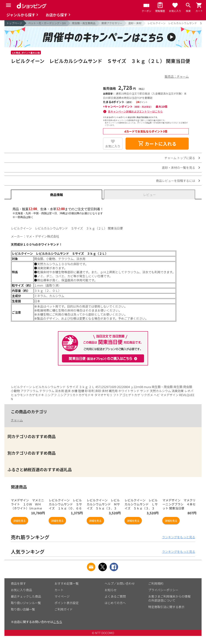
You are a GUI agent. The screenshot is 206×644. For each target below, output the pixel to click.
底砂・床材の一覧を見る (179, 168)
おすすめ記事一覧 (67, 583)
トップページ (14, 23)
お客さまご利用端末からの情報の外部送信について (169, 598)
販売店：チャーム (177, 76)
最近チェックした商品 (26, 596)
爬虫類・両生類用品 (84, 23)
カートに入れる (157, 144)
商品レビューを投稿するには (176, 181)
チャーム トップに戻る (180, 158)
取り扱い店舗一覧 (23, 609)
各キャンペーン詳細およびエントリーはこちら (135, 111)
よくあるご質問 (115, 596)
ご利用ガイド (64, 609)
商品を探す (18, 583)
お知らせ (111, 590)
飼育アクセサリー (112, 23)
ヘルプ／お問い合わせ (120, 583)
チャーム (17, 420)
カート (59, 590)
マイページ (62, 596)
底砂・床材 (135, 23)
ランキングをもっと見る (179, 537)
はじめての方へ (115, 603)
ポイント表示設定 (67, 603)
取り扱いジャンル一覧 (26, 603)
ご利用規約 (156, 583)
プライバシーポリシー (163, 590)
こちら (58, 622)
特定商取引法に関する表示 (166, 607)
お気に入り (113, 146)
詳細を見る (20, 521)
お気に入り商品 (21, 590)
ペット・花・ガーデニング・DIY (47, 23)
